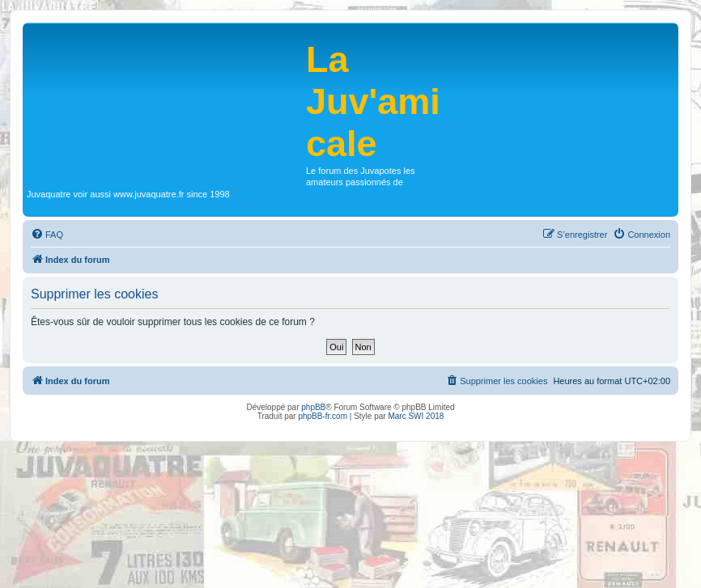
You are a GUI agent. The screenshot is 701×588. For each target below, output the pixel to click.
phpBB (313, 407)
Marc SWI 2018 (416, 416)
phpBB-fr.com (323, 416)
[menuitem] (47, 235)
